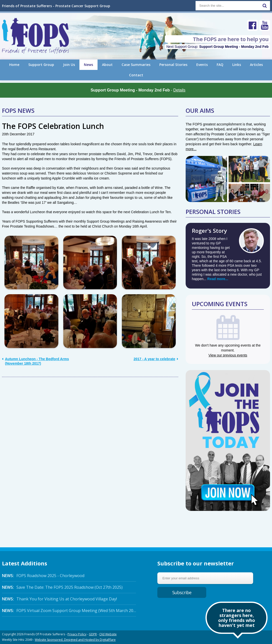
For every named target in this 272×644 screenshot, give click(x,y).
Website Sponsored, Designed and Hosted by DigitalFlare (75, 640)
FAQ (220, 65)
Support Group (41, 65)
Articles (256, 65)
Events (202, 65)
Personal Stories (173, 65)
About (107, 65)
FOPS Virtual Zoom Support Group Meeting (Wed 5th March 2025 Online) (69, 611)
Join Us (69, 65)
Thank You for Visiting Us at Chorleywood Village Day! (59, 599)
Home (14, 65)
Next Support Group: (217, 47)
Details (179, 90)
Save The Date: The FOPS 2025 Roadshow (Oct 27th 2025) (62, 587)
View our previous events (228, 355)
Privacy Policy (77, 634)
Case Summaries (136, 65)
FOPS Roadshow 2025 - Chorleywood (43, 576)
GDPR (93, 634)
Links (237, 65)
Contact (136, 75)
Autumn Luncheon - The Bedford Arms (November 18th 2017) (35, 361)
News (88, 65)
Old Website (108, 634)
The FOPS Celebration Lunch (53, 126)
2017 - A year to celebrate (156, 359)
